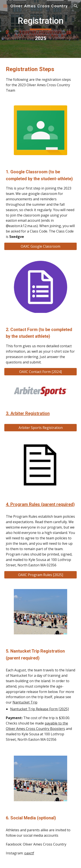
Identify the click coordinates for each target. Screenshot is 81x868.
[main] (41, 29)
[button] (5, 6)
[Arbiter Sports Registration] (41, 428)
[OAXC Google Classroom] (41, 246)
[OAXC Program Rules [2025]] (41, 575)
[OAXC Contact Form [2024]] (41, 372)
